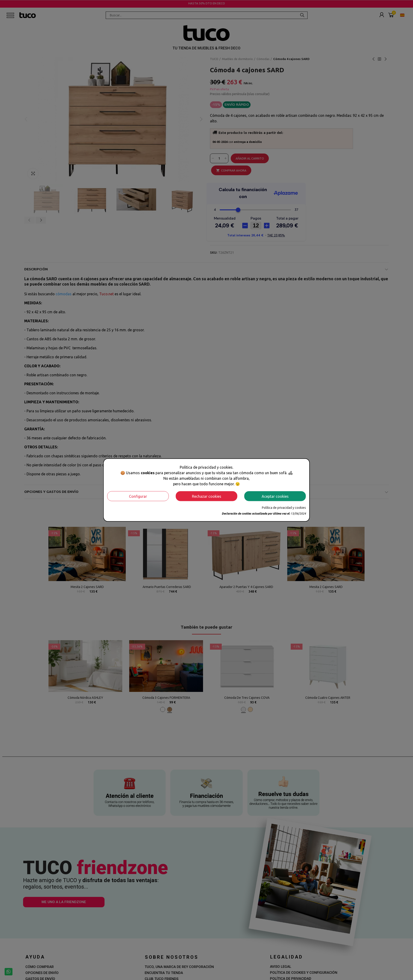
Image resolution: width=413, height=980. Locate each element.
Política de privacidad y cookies (284, 508)
